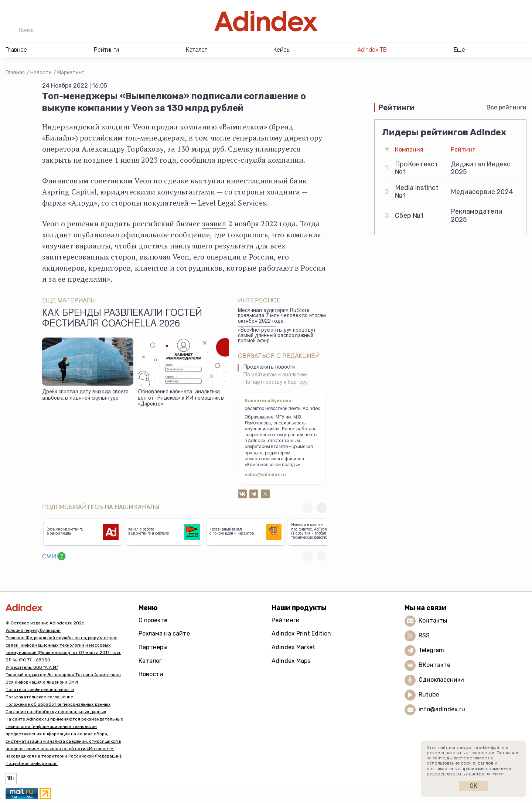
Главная (15, 73)
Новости (41, 73)
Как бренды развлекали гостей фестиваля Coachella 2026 (122, 319)
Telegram (431, 650)
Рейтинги (286, 620)
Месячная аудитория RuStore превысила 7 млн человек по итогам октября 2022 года (282, 316)
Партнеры (153, 647)
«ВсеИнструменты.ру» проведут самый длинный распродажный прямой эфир (277, 336)
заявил (214, 223)
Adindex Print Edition (301, 633)
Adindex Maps (291, 661)
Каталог (150, 661)
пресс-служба (241, 160)
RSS (424, 635)
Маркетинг (71, 73)
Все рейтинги (507, 107)
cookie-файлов (477, 763)
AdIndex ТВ (372, 50)
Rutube (429, 694)
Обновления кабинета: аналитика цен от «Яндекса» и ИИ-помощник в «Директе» (181, 398)
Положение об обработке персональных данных (58, 704)
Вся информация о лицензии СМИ (42, 682)
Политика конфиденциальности (40, 690)
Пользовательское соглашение (39, 697)
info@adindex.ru (442, 709)
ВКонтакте (434, 665)
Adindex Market (293, 647)
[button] (322, 508)
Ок (473, 786)
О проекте (153, 620)
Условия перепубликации (33, 630)
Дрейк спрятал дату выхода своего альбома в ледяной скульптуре (85, 395)
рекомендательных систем (456, 774)
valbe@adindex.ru (265, 475)
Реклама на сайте (164, 633)
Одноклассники (441, 680)
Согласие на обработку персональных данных (56, 712)
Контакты (433, 621)
